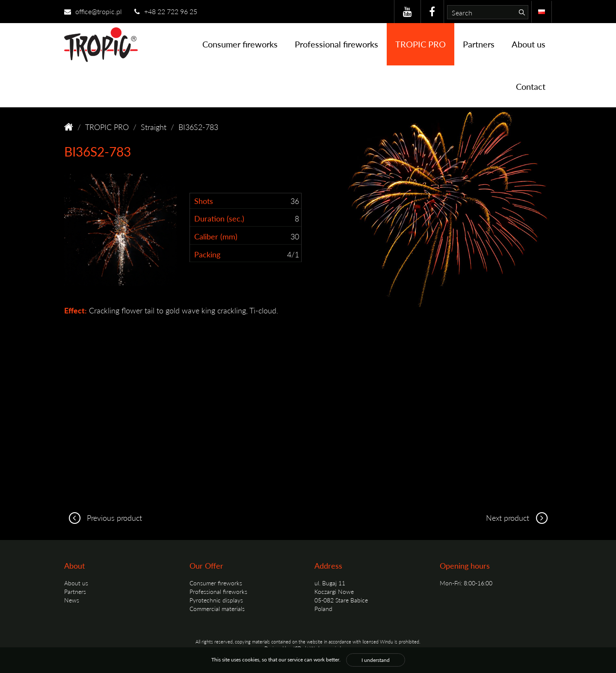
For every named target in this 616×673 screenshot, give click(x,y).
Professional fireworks (336, 44)
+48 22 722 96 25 (166, 11)
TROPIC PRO (421, 44)
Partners (479, 44)
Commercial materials (217, 608)
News (72, 600)
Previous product (103, 518)
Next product (519, 518)
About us (529, 44)
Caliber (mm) (216, 236)
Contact (531, 86)
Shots (204, 201)
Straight (154, 127)
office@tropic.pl (93, 11)
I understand (376, 660)
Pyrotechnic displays (216, 600)
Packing (207, 254)
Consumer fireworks (240, 44)
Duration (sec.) (219, 218)
